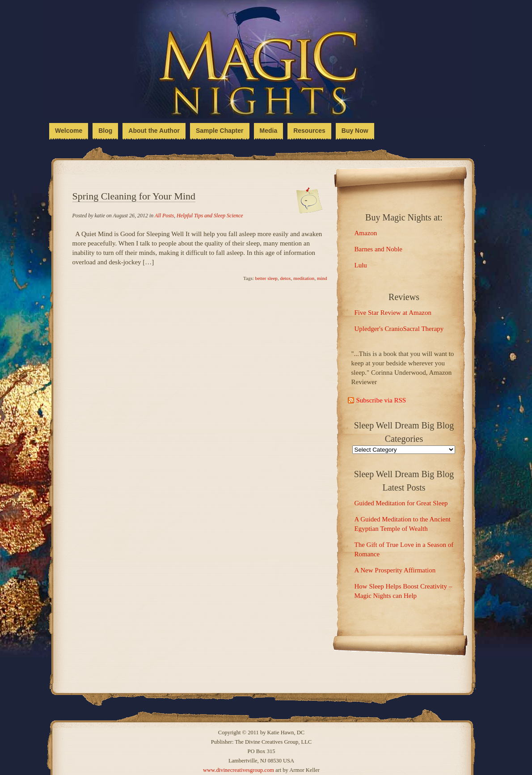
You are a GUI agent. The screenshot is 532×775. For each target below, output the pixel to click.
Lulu (361, 265)
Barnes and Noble (378, 249)
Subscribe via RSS (381, 400)
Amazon (366, 233)
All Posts (164, 216)
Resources (309, 131)
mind (322, 278)
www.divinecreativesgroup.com (239, 770)
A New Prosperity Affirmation (395, 570)
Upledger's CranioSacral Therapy (399, 329)
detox (285, 278)
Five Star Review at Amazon (393, 313)
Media (269, 131)
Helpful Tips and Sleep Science (210, 216)
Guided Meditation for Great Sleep (401, 503)
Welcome (69, 131)
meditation (304, 278)
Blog (105, 131)
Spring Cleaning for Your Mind (134, 196)
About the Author (154, 131)
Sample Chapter (220, 131)
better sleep (266, 278)
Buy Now (355, 131)
